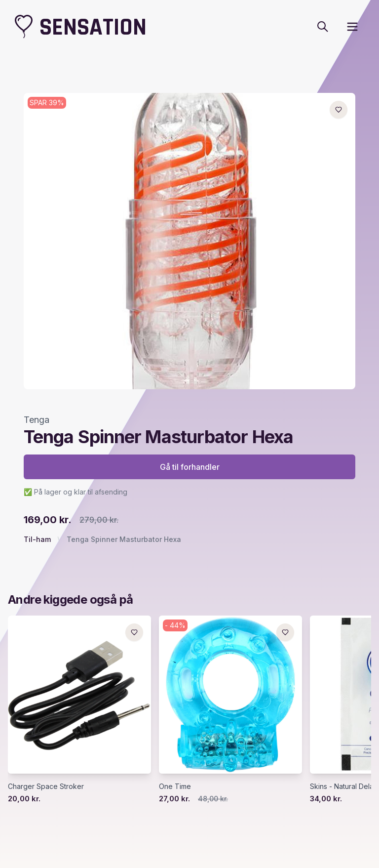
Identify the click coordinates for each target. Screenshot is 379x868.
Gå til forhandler (190, 467)
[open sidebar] (352, 27)
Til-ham (37, 539)
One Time (175, 786)
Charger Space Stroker (46, 786)
